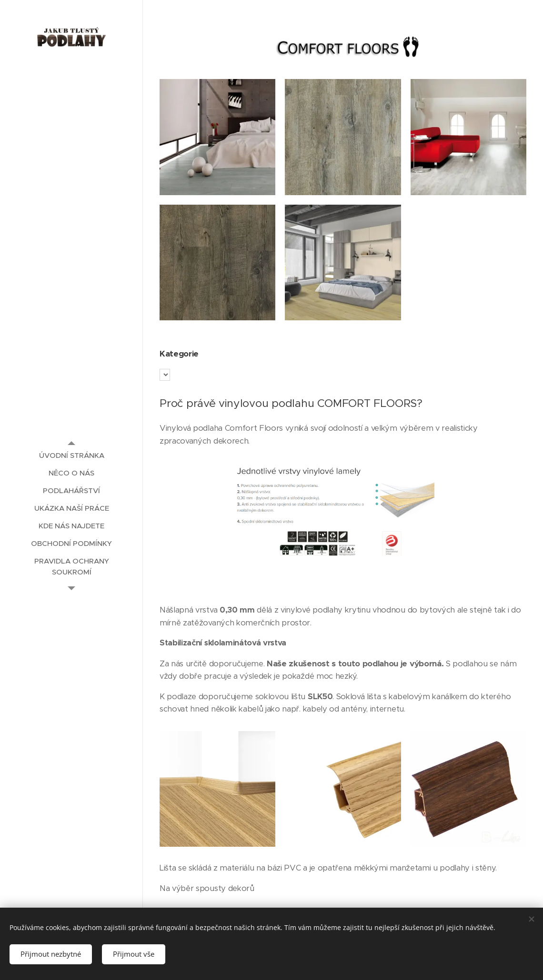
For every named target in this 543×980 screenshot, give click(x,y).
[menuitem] (71, 455)
